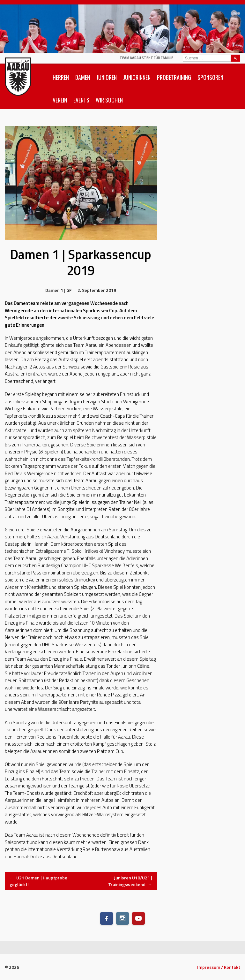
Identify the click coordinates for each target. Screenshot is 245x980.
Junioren (107, 77)
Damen (83, 77)
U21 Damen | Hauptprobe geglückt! (38, 881)
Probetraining (174, 77)
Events (81, 100)
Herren (61, 77)
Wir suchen (109, 100)
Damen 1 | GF (58, 290)
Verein (60, 100)
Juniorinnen (137, 77)
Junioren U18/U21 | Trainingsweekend (130, 881)
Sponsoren (210, 77)
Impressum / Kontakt (219, 967)
